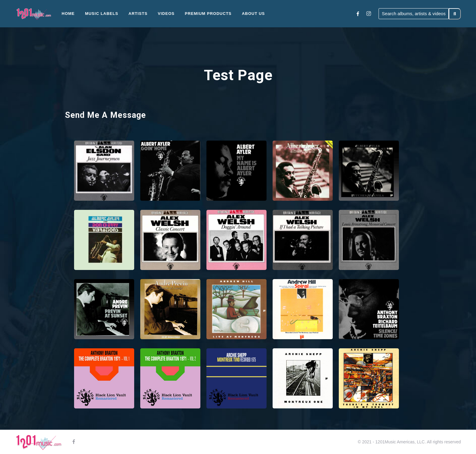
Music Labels (102, 14)
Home (68, 14)
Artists (138, 14)
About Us (253, 14)
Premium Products (208, 14)
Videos (166, 14)
